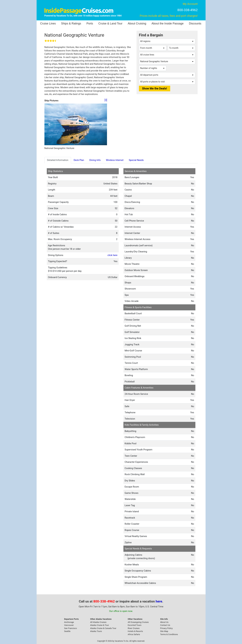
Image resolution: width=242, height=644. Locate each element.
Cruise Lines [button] (48, 23)
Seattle (67, 631)
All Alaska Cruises (98, 622)
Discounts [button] (195, 23)
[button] (49, 124)
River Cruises (134, 628)
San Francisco (71, 628)
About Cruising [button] (137, 23)
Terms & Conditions (169, 634)
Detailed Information (58, 160)
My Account (190, 4)
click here (112, 255)
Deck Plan (79, 160)
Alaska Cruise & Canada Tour (103, 628)
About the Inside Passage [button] (167, 23)
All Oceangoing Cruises (138, 622)
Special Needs (136, 160)
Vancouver (69, 625)
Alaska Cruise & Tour (99, 625)
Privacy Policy (166, 628)
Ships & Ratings (71, 23)
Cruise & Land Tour (110, 23)
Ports (90, 23)
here (159, 601)
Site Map (164, 631)
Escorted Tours (134, 625)
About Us (164, 622)
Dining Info (95, 160)
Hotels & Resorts (135, 631)
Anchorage (69, 622)
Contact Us (165, 625)
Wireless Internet (115, 160)
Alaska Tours (96, 631)
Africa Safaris (134, 634)
